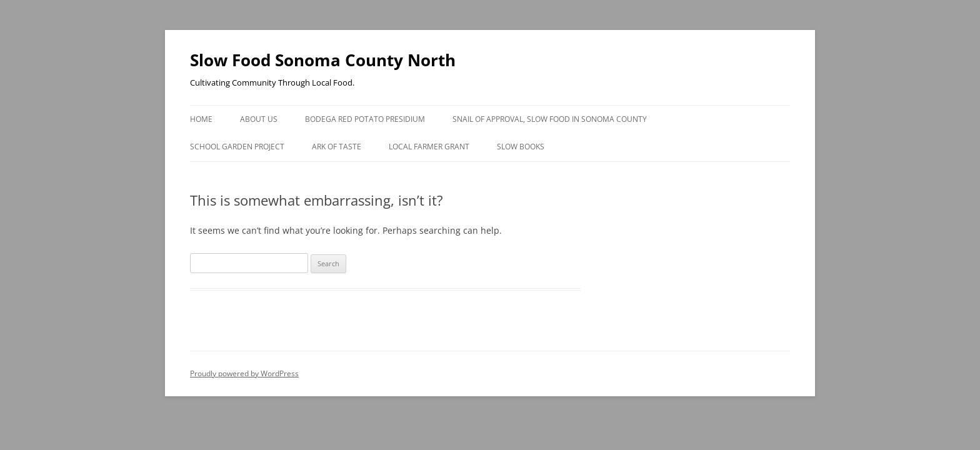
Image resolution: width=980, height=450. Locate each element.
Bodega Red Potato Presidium (365, 119)
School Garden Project (237, 147)
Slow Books (521, 147)
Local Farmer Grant (429, 147)
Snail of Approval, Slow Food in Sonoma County (550, 119)
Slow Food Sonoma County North (323, 60)
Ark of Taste (337, 147)
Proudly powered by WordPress (244, 373)
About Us (259, 119)
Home (201, 119)
